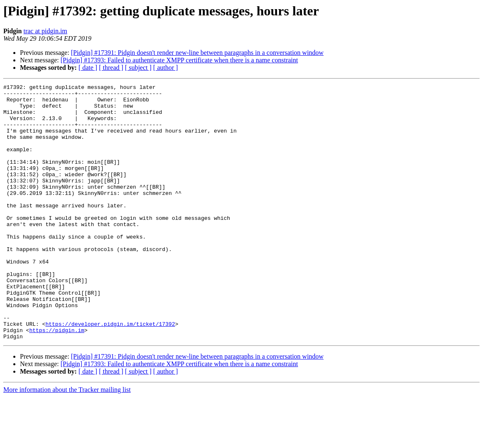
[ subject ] (138, 68)
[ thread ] (111, 68)
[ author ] (166, 68)
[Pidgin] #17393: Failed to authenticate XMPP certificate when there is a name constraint (179, 60)
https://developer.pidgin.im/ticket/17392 (110, 372)
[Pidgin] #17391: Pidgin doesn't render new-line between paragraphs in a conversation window (197, 53)
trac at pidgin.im (45, 31)
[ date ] (88, 68)
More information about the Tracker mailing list (67, 441)
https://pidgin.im (57, 380)
